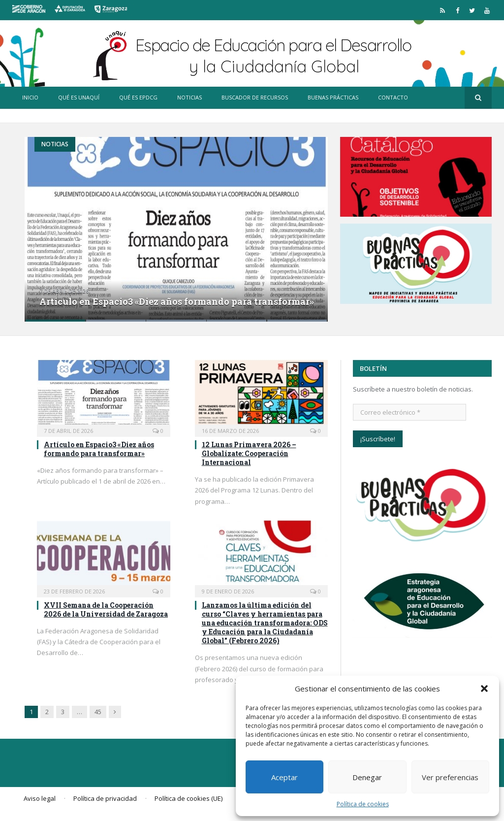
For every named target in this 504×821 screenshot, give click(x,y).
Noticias (189, 97)
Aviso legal (40, 798)
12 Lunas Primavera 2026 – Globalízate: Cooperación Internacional (249, 453)
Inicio (30, 97)
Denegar (367, 777)
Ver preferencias (450, 777)
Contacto (393, 97)
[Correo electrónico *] (409, 412)
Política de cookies (363, 804)
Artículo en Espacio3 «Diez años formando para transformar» (177, 301)
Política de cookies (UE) (189, 798)
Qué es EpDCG (138, 97)
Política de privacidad (105, 798)
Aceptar (284, 777)
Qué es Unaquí (79, 97)
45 (98, 712)
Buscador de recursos (255, 97)
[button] (484, 689)
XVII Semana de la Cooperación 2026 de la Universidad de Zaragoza (106, 609)
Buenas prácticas (333, 97)
